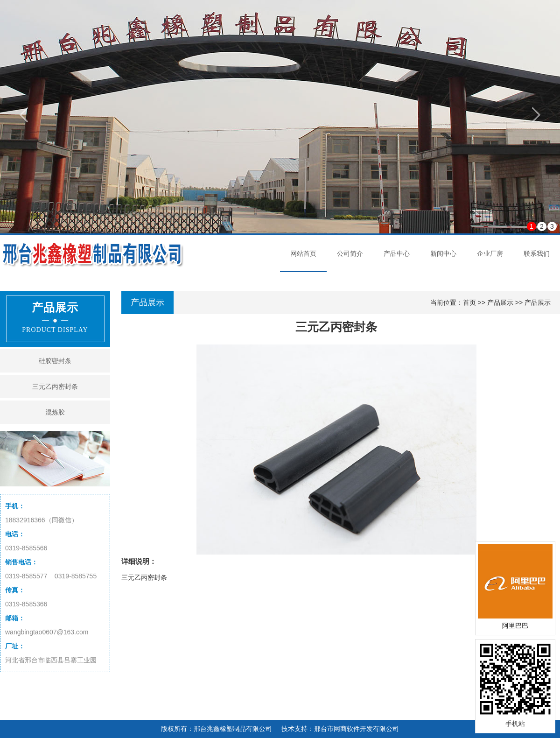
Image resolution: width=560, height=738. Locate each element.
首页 (469, 302)
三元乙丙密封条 (55, 387)
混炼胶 (55, 412)
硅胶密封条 (55, 361)
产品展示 (500, 302)
